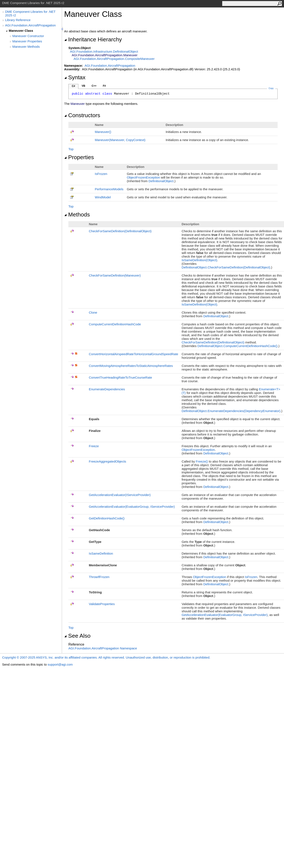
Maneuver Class (21, 31)
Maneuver (103, 132)
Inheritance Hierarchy (93, 39)
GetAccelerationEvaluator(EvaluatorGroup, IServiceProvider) (132, 507)
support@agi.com (60, 664)
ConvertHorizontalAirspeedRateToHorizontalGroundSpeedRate (133, 354)
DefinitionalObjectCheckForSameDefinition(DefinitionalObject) (226, 267)
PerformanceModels (109, 189)
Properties (79, 157)
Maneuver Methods (26, 47)
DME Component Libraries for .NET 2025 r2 (30, 13)
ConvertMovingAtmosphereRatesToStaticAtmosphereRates (131, 366)
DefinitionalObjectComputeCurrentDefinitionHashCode (238, 346)
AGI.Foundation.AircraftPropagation (30, 25)
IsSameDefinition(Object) (199, 260)
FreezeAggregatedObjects (107, 461)
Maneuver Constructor (28, 36)
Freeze (94, 446)
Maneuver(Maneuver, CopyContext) (120, 140)
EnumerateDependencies (107, 389)
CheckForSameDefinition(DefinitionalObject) (120, 231)
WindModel (103, 197)
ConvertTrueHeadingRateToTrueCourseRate (120, 377)
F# (104, 86)
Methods (77, 215)
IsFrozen (101, 174)
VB (83, 86)
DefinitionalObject (161, 181)
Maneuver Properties (27, 41)
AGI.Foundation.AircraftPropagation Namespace (103, 648)
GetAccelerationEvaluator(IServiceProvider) (120, 495)
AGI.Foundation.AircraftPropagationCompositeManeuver (114, 59)
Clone (93, 312)
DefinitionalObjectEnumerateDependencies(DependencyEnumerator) (231, 411)
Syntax (75, 77)
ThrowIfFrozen (99, 577)
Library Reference (18, 20)
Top (71, 149)
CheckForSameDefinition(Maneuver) (115, 275)
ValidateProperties (102, 604)
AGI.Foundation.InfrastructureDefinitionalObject (104, 51)
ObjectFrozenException (143, 177)
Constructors (82, 115)
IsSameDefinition (101, 553)
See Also (77, 636)
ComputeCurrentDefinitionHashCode (115, 324)
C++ (94, 86)
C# (73, 86)
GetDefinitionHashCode (107, 518)
